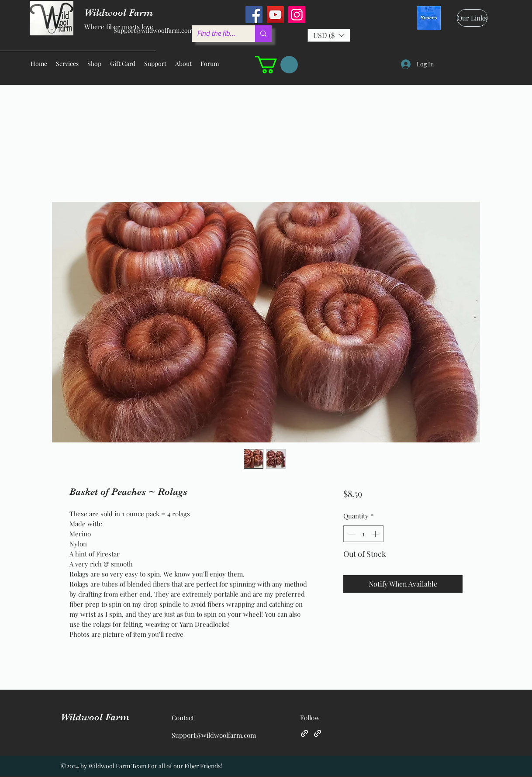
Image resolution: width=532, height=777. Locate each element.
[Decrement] (351, 534)
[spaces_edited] (429, 18)
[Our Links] (472, 18)
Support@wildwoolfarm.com (153, 30)
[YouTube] (275, 15)
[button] (329, 35)
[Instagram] (297, 15)
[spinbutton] (363, 534)
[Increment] (376, 534)
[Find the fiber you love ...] (217, 34)
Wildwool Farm (95, 717)
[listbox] (329, 35)
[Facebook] (254, 15)
